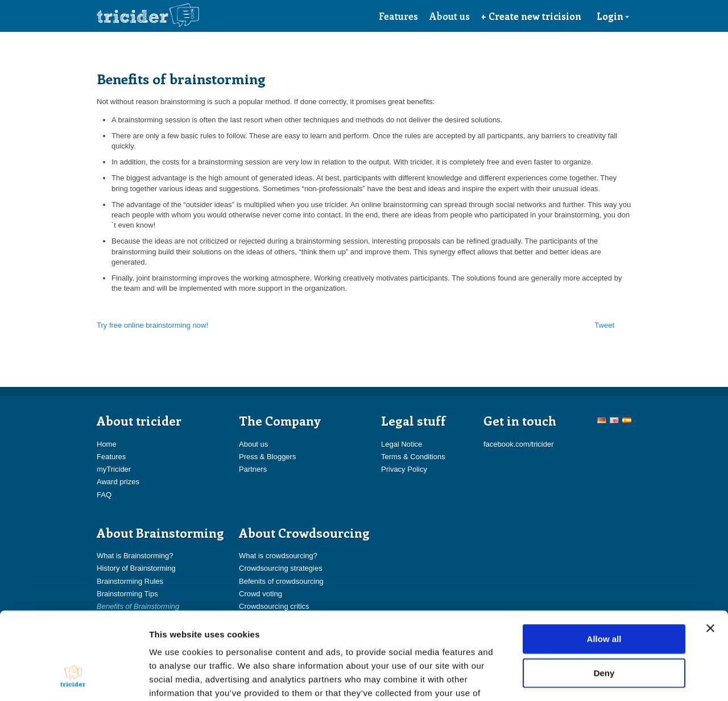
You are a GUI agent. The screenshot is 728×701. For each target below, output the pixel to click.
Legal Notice (402, 444)
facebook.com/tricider (519, 444)
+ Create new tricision (531, 16)
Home (107, 444)
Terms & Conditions (413, 457)
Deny (604, 599)
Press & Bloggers (267, 457)
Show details (597, 679)
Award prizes (118, 482)
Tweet (604, 325)
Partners (253, 469)
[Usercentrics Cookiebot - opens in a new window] (74, 679)
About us (450, 16)
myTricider (114, 469)
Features (398, 16)
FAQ (104, 495)
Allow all (604, 565)
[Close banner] (710, 554)
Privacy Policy (404, 469)
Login (613, 16)
